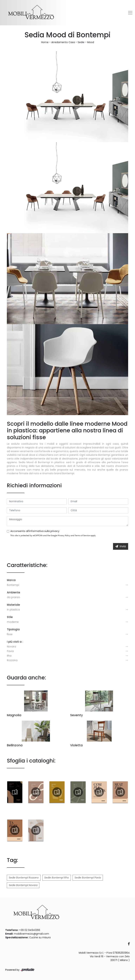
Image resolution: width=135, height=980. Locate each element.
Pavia (10, 651)
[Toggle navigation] (130, 13)
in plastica (13, 610)
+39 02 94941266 (30, 930)
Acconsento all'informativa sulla (35, 531)
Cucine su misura (40, 937)
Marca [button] (11, 580)
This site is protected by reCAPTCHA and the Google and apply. (53, 536)
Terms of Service (82, 536)
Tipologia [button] (13, 629)
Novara (11, 647)
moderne (13, 622)
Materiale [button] (13, 605)
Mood (91, 42)
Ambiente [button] (13, 592)
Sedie (81, 42)
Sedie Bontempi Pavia (88, 878)
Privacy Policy (64, 536)
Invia (121, 546)
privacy (55, 531)
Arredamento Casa (63, 42)
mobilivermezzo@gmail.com (31, 934)
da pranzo (13, 597)
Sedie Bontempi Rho (57, 878)
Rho (9, 656)
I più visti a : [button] (15, 642)
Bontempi (13, 585)
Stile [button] (10, 617)
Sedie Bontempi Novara (23, 885)
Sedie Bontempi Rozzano (24, 878)
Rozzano (12, 660)
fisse (10, 634)
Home (45, 42)
